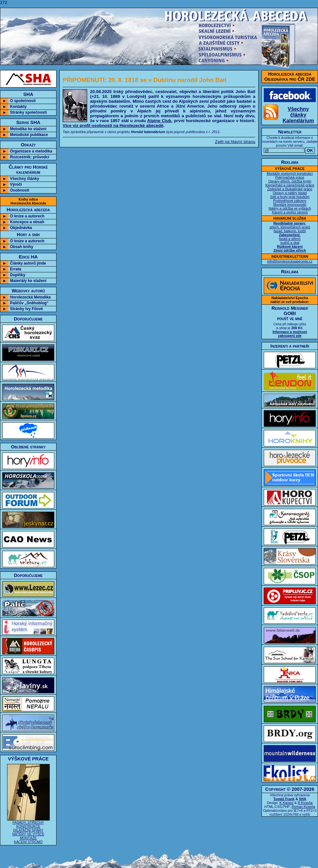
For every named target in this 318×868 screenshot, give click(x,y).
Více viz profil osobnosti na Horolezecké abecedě (113, 125)
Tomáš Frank (284, 799)
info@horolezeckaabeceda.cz (290, 261)
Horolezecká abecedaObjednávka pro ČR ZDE (290, 77)
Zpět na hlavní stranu (235, 142)
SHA (303, 799)
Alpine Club (159, 121)
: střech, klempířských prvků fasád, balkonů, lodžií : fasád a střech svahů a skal (290, 237)
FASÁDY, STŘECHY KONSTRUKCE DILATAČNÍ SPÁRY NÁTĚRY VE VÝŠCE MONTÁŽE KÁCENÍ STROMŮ (28, 831)
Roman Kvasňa (303, 807)
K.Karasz (287, 803)
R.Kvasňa (305, 803)
